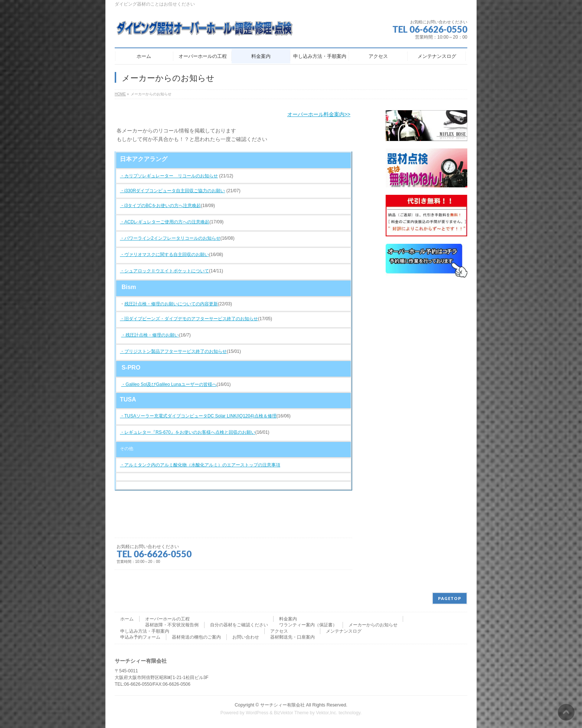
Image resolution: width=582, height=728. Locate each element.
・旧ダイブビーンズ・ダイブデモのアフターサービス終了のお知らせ (189, 319)
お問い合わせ (246, 637)
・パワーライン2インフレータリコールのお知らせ (170, 238)
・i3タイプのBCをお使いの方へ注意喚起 (160, 206)
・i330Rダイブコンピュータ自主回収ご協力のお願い (172, 191)
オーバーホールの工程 (167, 619)
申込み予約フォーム (140, 637)
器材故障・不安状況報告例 (172, 625)
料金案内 (288, 619)
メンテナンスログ (344, 631)
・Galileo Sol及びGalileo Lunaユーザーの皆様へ (169, 384)
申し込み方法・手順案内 (145, 631)
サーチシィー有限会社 (282, 705)
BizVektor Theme (291, 713)
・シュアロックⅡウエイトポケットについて (164, 271)
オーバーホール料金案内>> (319, 114)
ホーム (127, 619)
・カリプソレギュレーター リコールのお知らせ (169, 176)
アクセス (279, 631)
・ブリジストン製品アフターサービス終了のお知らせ (173, 351)
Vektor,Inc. (327, 713)
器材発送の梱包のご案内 (196, 637)
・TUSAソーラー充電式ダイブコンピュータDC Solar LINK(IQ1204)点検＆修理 (198, 416)
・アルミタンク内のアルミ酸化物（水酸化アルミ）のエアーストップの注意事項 (200, 465)
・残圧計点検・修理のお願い (150, 335)
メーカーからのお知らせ (373, 625)
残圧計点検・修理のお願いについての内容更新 (171, 304)
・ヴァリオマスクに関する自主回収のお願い (164, 255)
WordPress (257, 713)
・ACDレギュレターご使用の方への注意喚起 (165, 222)
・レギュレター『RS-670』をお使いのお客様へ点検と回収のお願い (188, 432)
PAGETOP (450, 598)
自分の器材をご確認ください (239, 625)
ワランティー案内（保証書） (308, 625)
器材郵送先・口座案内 (292, 637)
